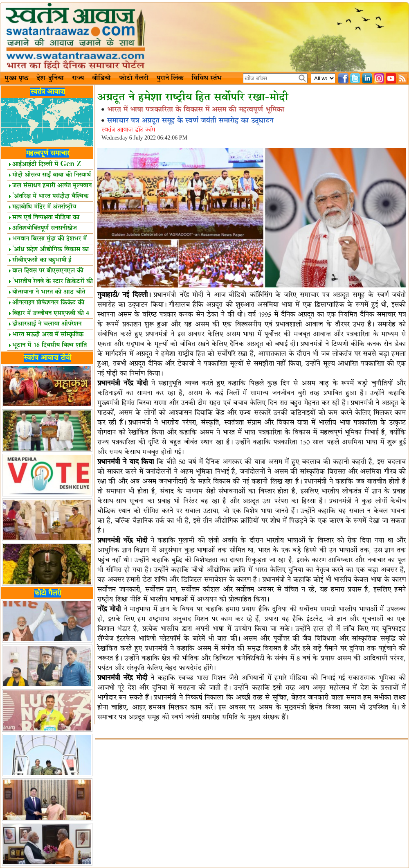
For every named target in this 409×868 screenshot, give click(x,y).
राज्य (78, 78)
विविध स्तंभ (207, 78)
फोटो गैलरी (134, 78)
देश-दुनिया (50, 78)
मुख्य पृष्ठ (16, 78)
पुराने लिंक (170, 78)
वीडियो (101, 78)
